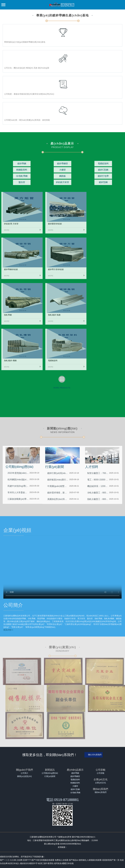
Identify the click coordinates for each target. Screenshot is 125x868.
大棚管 (75, 786)
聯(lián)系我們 (95, 755)
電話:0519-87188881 (62, 800)
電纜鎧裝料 (75, 780)
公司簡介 (24, 773)
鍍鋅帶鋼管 (75, 776)
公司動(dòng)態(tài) (50, 773)
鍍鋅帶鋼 (75, 773)
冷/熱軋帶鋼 (75, 793)
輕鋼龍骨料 (75, 783)
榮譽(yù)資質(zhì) (24, 776)
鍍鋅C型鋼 (75, 789)
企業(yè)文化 (101, 783)
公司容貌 (101, 773)
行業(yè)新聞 (50, 776)
